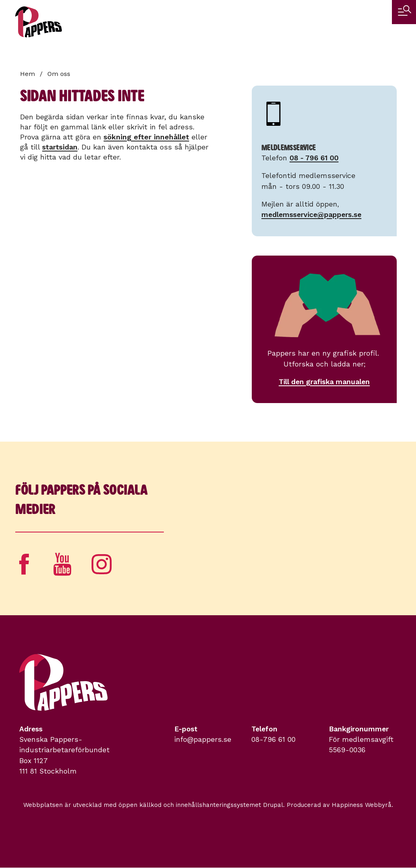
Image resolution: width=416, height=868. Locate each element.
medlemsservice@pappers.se (311, 215)
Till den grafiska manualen (324, 382)
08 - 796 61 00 (314, 158)
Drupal (273, 805)
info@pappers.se (203, 739)
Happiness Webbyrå (362, 805)
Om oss (59, 74)
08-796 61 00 (273, 739)
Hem (28, 74)
